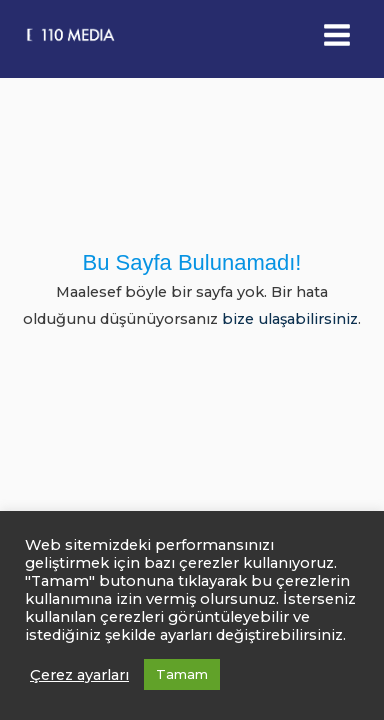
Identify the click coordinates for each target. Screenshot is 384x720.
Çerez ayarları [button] (79, 675)
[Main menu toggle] (337, 35)
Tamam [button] (182, 674)
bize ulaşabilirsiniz (290, 319)
